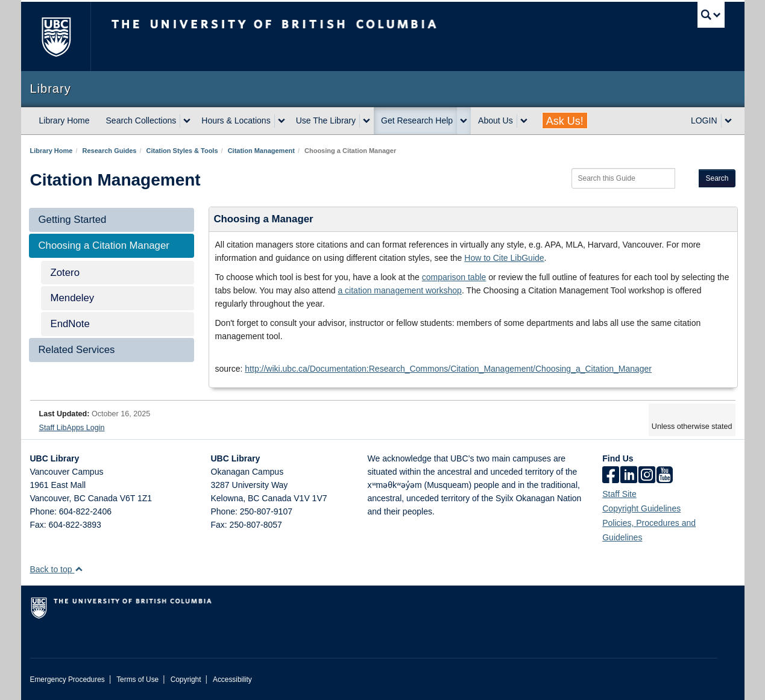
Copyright (186, 680)
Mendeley (73, 298)
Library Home (65, 120)
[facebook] (611, 476)
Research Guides (110, 151)
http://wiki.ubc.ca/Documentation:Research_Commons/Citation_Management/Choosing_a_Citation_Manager (448, 369)
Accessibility (232, 680)
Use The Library (326, 120)
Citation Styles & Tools (182, 151)
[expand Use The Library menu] (367, 121)
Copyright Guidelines (641, 508)
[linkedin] (629, 476)
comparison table (454, 277)
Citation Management (261, 151)
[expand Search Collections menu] (187, 121)
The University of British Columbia (56, 36)
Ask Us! (565, 121)
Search (717, 178)
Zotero (65, 273)
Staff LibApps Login (72, 428)
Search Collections (141, 120)
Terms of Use (137, 680)
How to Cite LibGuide (504, 258)
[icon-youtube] (665, 476)
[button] (79, 569)
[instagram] (647, 476)
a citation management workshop (399, 290)
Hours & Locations (236, 120)
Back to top (57, 569)
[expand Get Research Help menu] (464, 121)
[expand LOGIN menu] (728, 121)
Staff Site (619, 494)
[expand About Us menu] (524, 121)
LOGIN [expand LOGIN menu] (704, 120)
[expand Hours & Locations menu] (282, 121)
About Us (496, 120)
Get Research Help (417, 120)
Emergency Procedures (68, 680)
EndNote (70, 324)
